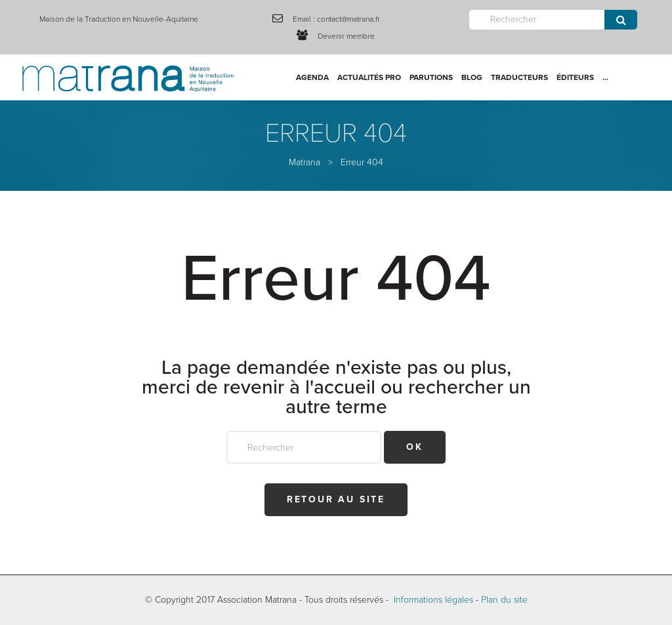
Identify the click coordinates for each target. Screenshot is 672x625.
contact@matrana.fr (348, 19)
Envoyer (621, 20)
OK (415, 447)
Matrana (304, 162)
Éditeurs (575, 77)
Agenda (312, 77)
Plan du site (504, 600)
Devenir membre (346, 36)
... (605, 77)
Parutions (431, 77)
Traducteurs (519, 77)
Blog (472, 77)
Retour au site (336, 499)
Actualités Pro (369, 77)
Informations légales (433, 600)
